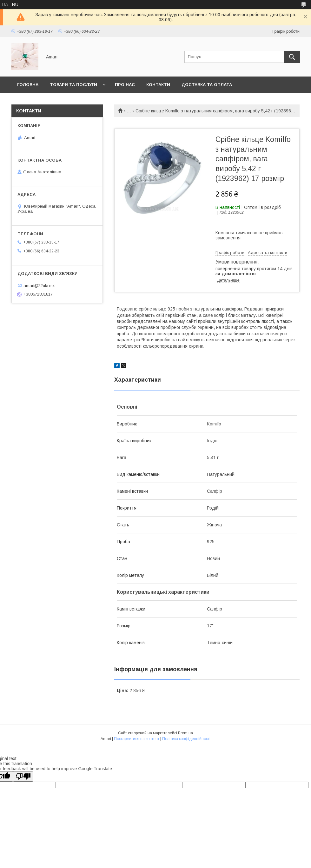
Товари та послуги (73, 85)
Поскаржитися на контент (137, 739)
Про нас (125, 85)
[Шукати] (292, 57)
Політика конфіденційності (186, 739)
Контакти (158, 85)
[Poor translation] (23, 776)
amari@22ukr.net (39, 285)
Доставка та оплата (207, 85)
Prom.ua (185, 733)
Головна (28, 85)
